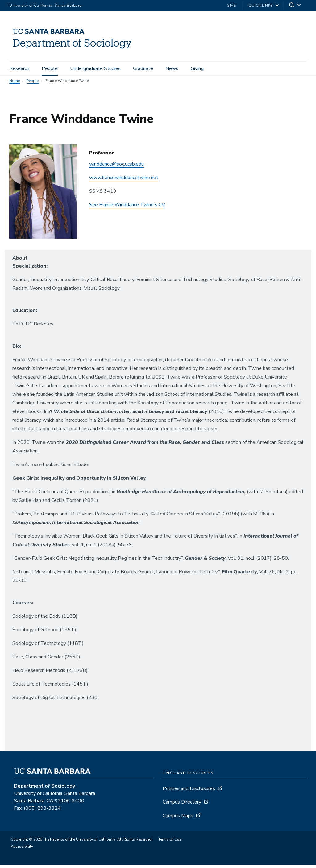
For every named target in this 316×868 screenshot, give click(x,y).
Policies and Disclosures (189, 792)
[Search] (295, 6)
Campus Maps (178, 819)
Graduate (143, 68)
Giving (197, 68)
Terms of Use (170, 842)
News (172, 68)
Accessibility (22, 850)
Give (231, 6)
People (50, 68)
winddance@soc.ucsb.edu (116, 167)
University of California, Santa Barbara (46, 6)
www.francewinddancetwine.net (124, 181)
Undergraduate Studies (95, 68)
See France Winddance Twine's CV (127, 208)
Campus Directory (182, 805)
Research (19, 68)
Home (15, 84)
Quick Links (261, 6)
